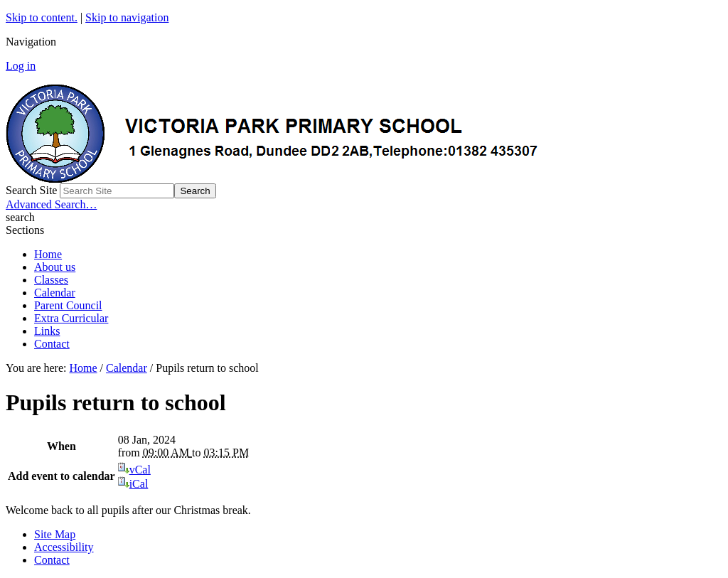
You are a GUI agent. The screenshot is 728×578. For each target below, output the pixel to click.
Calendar (55, 293)
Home (48, 254)
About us (55, 267)
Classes (51, 280)
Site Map (55, 534)
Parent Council (68, 305)
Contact (52, 344)
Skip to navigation (127, 17)
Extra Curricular (71, 318)
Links (47, 331)
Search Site (31, 190)
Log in (21, 66)
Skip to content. (42, 17)
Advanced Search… (51, 204)
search (20, 217)
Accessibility (64, 547)
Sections (25, 230)
